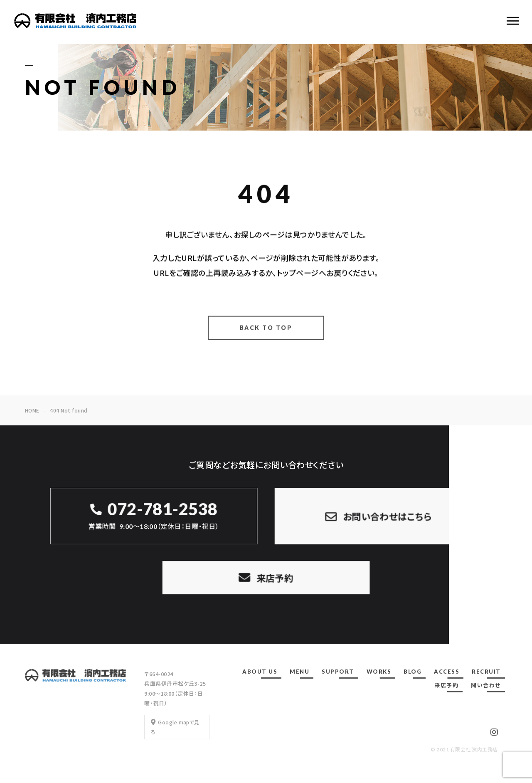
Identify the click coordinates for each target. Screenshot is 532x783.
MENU (299, 672)
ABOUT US (260, 672)
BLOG (413, 672)
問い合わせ (486, 685)
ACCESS (447, 672)
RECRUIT (486, 672)
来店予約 (446, 685)
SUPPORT (338, 672)
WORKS (379, 672)
